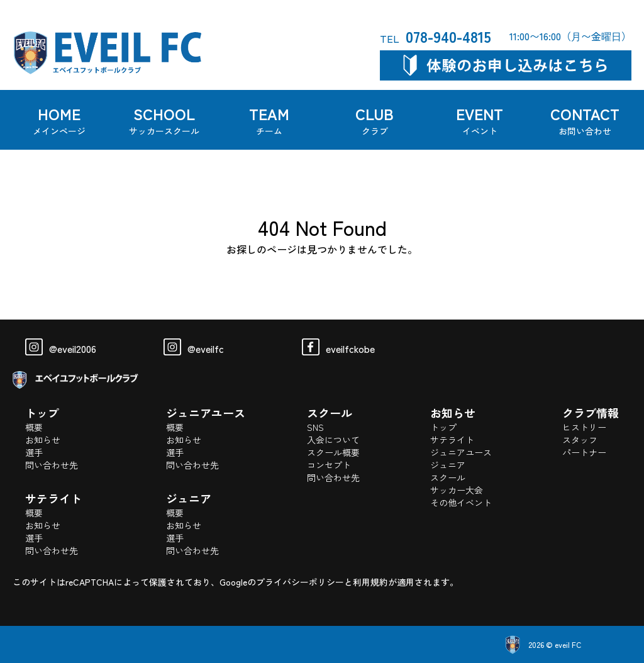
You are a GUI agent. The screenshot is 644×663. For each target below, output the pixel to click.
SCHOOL (164, 120)
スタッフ (580, 440)
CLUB (375, 120)
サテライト (452, 440)
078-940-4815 (436, 36)
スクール (448, 477)
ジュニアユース (461, 452)
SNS (315, 427)
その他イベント (461, 503)
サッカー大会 (457, 490)
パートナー (584, 452)
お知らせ (43, 440)
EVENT (480, 120)
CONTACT (585, 120)
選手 (34, 452)
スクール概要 (333, 452)
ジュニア (448, 465)
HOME (59, 120)
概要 (34, 427)
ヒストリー (584, 427)
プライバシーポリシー (300, 582)
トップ (443, 427)
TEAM (270, 120)
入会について (333, 440)
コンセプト (329, 465)
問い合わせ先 (52, 465)
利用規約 (370, 582)
